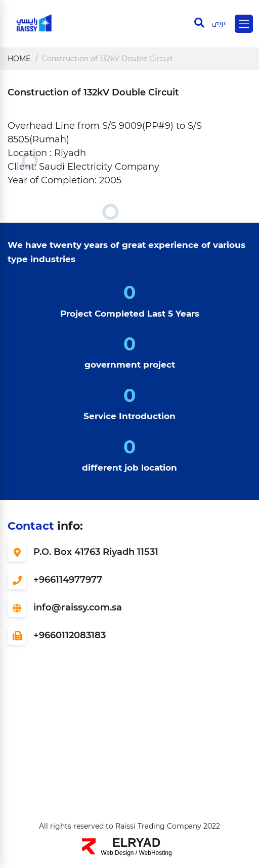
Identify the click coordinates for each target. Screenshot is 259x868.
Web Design (117, 853)
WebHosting (156, 853)
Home (19, 59)
